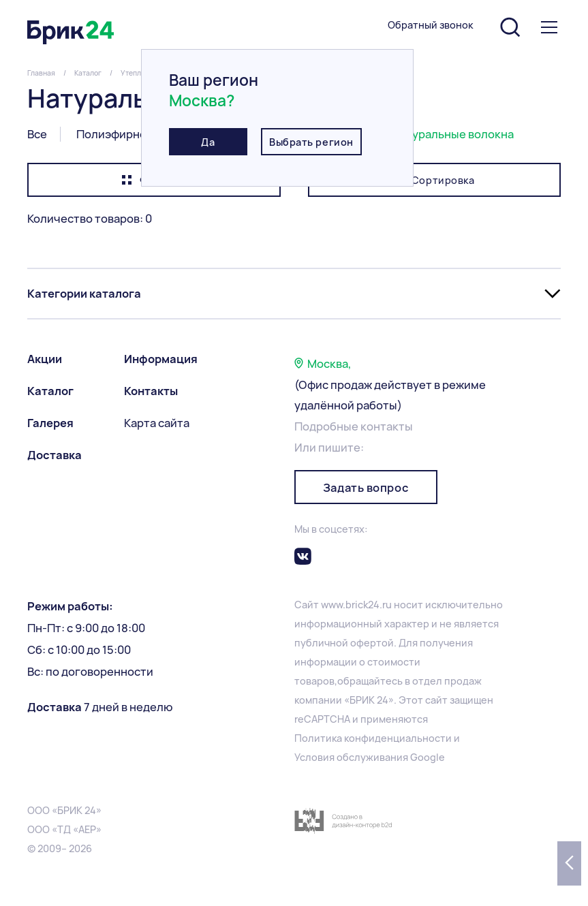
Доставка (55, 455)
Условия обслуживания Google (370, 757)
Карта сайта (157, 423)
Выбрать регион (311, 142)
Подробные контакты (354, 426)
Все (37, 134)
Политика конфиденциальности (373, 738)
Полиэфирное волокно (139, 134)
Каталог (88, 73)
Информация (161, 359)
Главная (41, 73)
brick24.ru (369, 605)
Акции (45, 359)
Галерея (50, 423)
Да (208, 142)
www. (333, 605)
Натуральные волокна (453, 134)
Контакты (151, 391)
